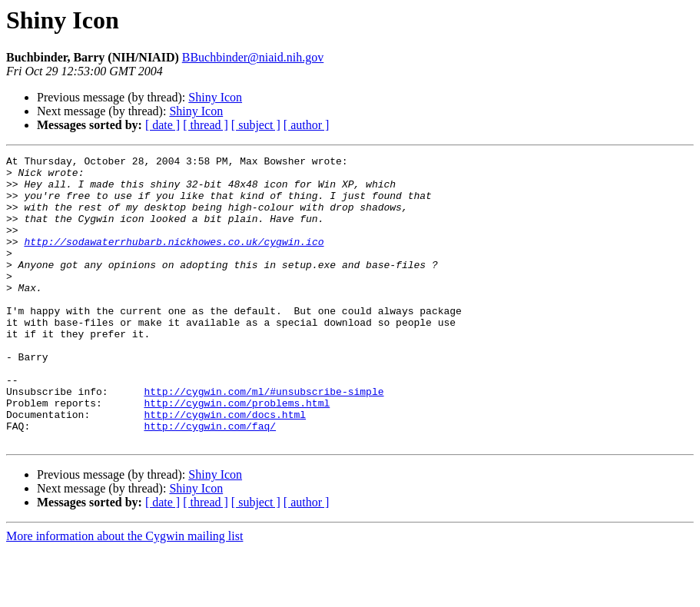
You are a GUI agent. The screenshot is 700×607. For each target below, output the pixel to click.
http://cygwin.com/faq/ (210, 481)
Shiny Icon (215, 97)
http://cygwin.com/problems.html (237, 453)
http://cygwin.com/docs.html (225, 467)
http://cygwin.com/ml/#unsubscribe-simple (264, 439)
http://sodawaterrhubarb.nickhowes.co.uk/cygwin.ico (174, 260)
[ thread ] (206, 125)
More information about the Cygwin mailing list (124, 594)
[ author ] (307, 125)
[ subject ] (256, 125)
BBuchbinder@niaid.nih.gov (253, 57)
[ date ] (163, 125)
